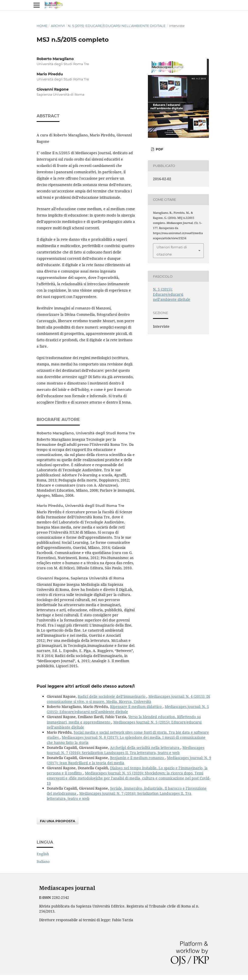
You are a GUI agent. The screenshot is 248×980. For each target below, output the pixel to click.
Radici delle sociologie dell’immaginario (112, 696)
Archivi (58, 26)
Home (42, 26)
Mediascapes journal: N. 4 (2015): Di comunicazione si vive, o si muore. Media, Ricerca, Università (128, 699)
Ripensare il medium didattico (136, 707)
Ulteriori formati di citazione (172, 251)
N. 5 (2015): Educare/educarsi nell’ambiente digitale (117, 26)
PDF (159, 149)
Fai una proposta (58, 821)
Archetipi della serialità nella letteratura (145, 748)
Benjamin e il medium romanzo (137, 758)
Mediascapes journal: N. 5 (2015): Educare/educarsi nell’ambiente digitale (128, 709)
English (43, 854)
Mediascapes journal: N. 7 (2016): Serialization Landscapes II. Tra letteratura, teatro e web (126, 750)
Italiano (43, 862)
